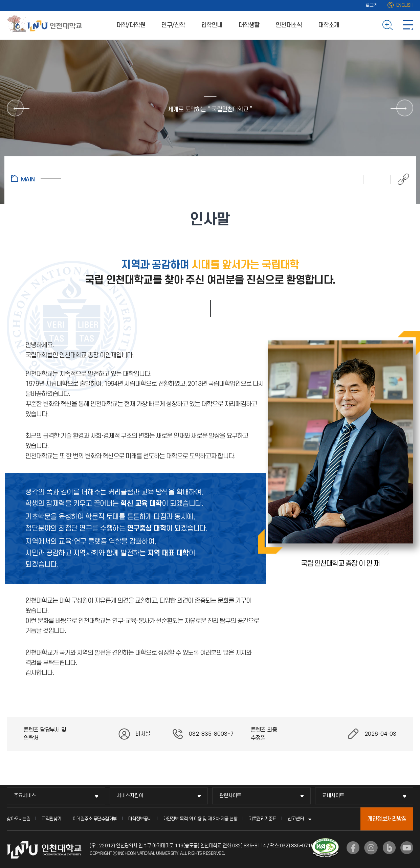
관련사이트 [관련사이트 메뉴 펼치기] (230, 796)
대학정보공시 (140, 819)
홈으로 (36, 178)
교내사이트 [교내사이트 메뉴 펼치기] (333, 796)
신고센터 (296, 819)
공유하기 (400, 179)
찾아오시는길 (18, 819)
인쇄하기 (350, 179)
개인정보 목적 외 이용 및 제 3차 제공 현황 (200, 819)
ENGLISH (405, 5)
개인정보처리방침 (387, 819)
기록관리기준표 (262, 819)
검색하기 (388, 25)
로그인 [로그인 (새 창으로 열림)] (371, 5)
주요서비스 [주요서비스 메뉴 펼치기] (25, 796)
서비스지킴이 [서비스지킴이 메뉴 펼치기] (130, 796)
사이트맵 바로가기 (408, 25)
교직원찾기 (51, 819)
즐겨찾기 (377, 179)
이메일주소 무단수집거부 (95, 819)
